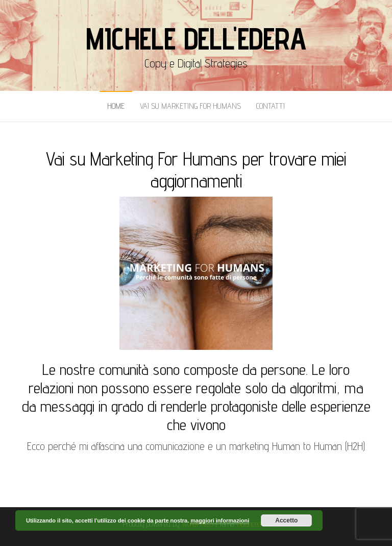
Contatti (271, 106)
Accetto (286, 520)
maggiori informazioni (220, 520)
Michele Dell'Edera (196, 38)
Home (116, 106)
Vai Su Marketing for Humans (190, 106)
